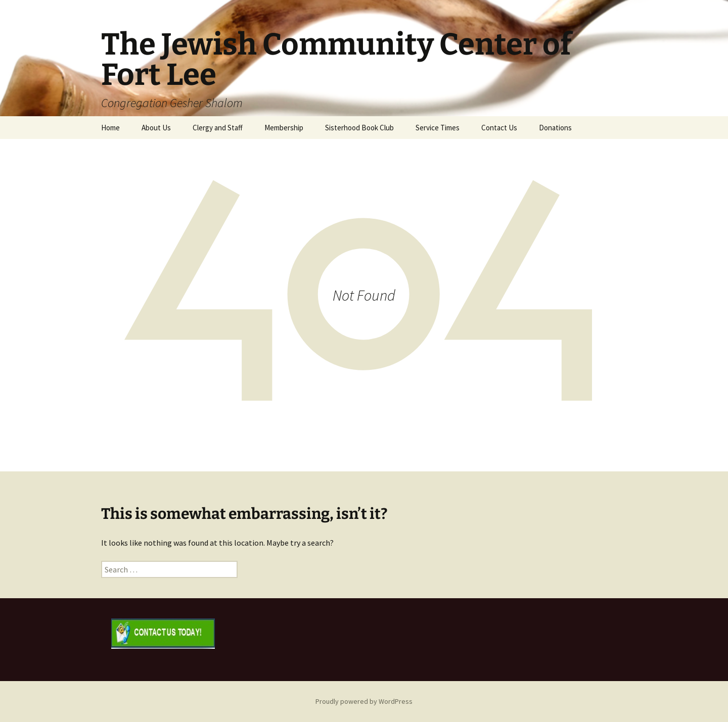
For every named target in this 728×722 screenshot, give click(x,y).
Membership (284, 128)
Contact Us (499, 128)
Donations (555, 128)
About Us (156, 128)
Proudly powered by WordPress (364, 701)
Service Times (438, 128)
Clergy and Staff (218, 128)
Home (110, 128)
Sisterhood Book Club (359, 128)
